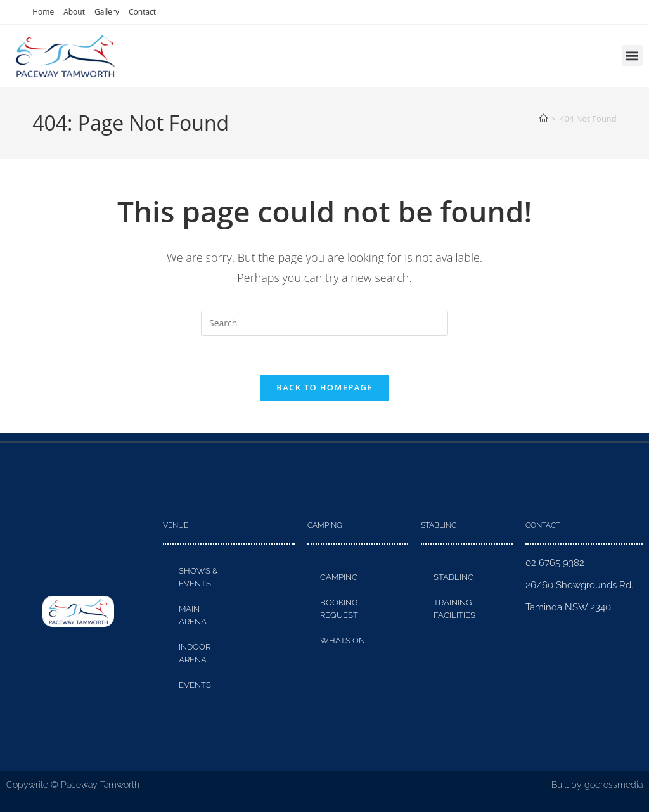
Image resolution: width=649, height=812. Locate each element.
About (74, 12)
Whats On (343, 641)
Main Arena (193, 615)
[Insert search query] (324, 323)
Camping (339, 577)
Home (43, 12)
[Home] (543, 119)
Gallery (107, 12)
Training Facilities (454, 609)
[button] (632, 55)
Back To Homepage (324, 387)
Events (195, 685)
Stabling (453, 577)
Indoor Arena (195, 653)
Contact (142, 12)
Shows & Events (198, 577)
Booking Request (339, 609)
